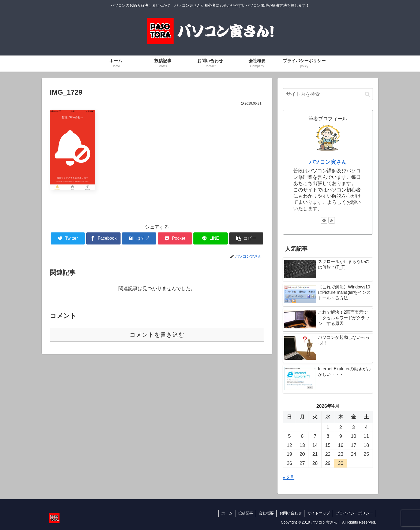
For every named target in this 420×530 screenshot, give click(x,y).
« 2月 (289, 477)
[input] (328, 94)
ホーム (227, 513)
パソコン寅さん (328, 162)
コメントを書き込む (157, 335)
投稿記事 (246, 513)
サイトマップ (319, 513)
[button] (367, 94)
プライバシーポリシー (354, 513)
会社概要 (266, 513)
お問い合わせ (291, 513)
